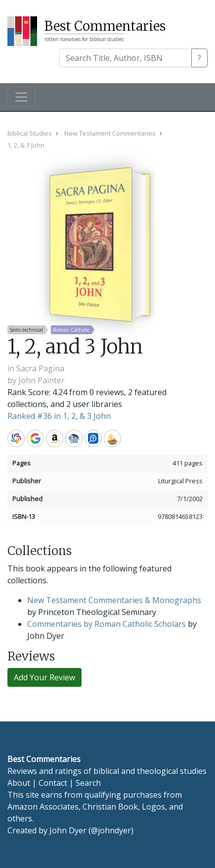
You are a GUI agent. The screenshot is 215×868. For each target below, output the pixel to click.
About (19, 783)
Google (35, 438)
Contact (53, 783)
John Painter (42, 380)
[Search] (126, 58)
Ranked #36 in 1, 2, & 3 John (59, 416)
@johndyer (111, 830)
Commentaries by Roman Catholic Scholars (107, 624)
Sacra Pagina (40, 368)
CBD (74, 438)
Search (88, 783)
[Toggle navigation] (21, 97)
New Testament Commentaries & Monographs (114, 600)
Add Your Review (44, 677)
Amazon (55, 438)
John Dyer (68, 830)
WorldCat (16, 438)
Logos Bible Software (93, 438)
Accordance (112, 438)
